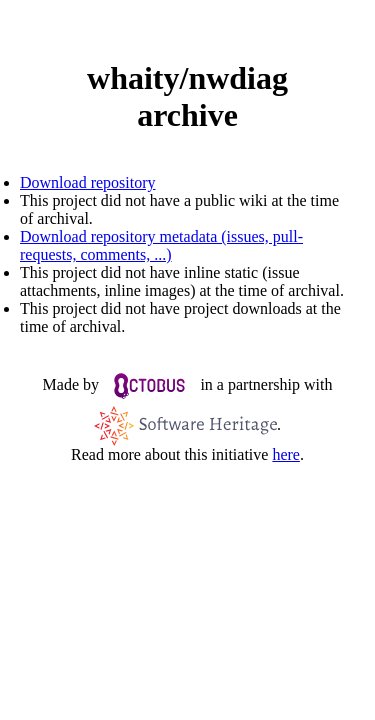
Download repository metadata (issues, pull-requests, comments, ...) (161, 245)
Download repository (88, 182)
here (286, 454)
